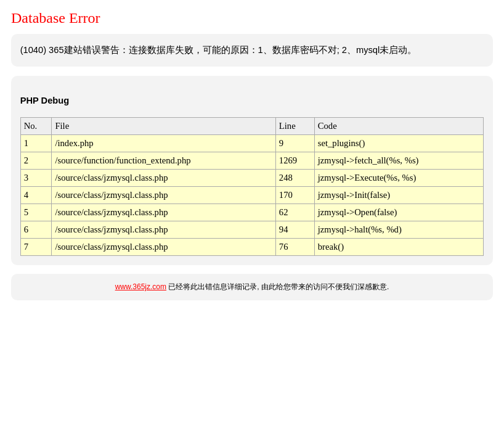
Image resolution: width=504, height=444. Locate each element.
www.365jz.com (141, 287)
